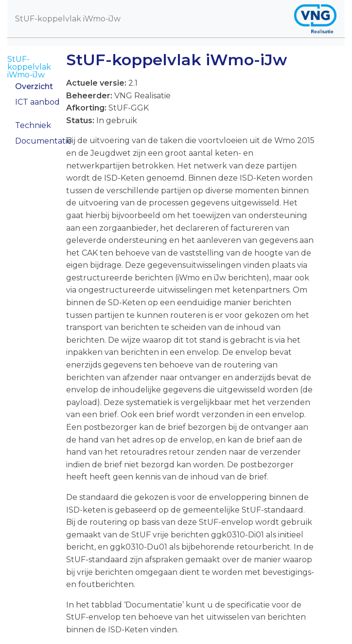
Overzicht (34, 86)
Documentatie (44, 141)
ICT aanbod (37, 102)
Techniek (33, 125)
